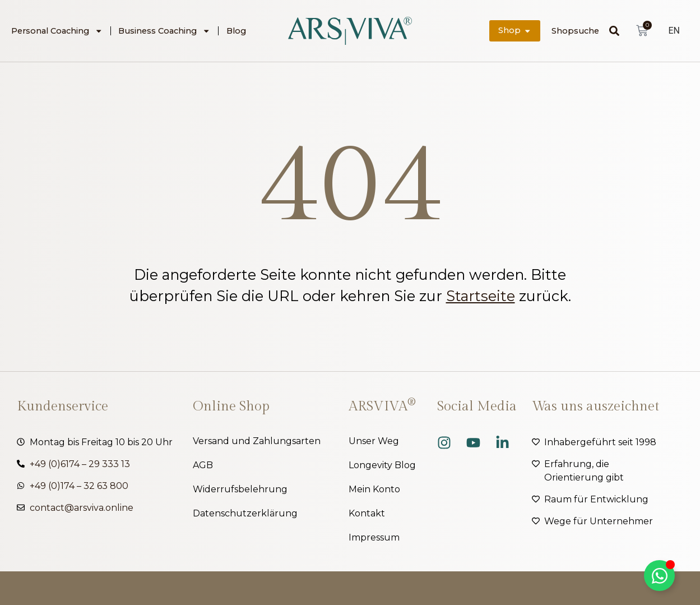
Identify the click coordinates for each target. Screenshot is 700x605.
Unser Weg (374, 441)
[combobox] (580, 31)
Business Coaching (164, 31)
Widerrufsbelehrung (240, 489)
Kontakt (367, 513)
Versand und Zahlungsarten (257, 441)
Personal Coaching (57, 31)
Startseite (481, 296)
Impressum (374, 537)
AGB (203, 465)
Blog (236, 31)
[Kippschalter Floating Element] (659, 576)
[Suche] (617, 31)
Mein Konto (374, 489)
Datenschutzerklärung (245, 513)
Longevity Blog (382, 465)
